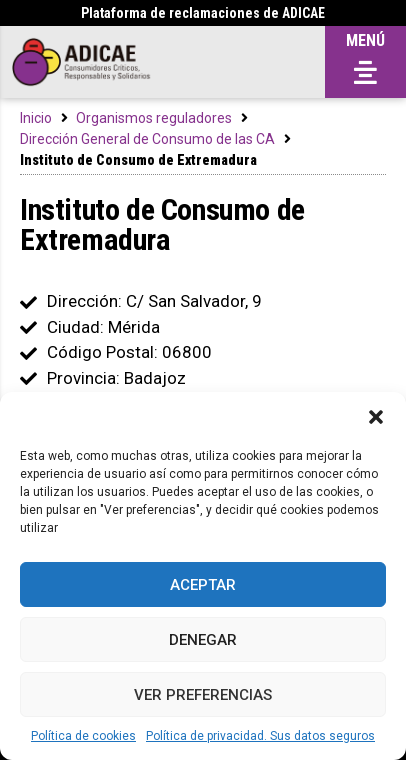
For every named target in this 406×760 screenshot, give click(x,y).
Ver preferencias (203, 695)
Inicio (36, 118)
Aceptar (203, 585)
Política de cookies (83, 736)
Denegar (203, 640)
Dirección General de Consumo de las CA (147, 139)
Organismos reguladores (154, 118)
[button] (376, 417)
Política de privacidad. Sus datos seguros (260, 736)
